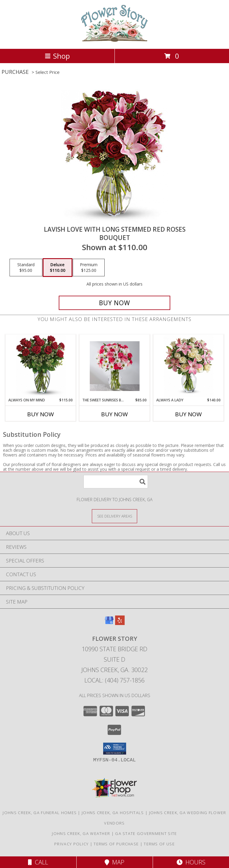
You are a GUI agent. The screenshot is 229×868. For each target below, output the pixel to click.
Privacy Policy (71, 844)
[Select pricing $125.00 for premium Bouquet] (89, 268)
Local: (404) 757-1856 (114, 680)
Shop (57, 56)
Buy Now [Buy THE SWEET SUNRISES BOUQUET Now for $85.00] (114, 414)
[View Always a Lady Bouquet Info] (189, 366)
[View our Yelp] (120, 623)
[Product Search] (116, 482)
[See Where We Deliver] (114, 516)
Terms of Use (159, 844)
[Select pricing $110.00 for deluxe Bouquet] (58, 268)
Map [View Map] (114, 862)
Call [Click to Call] (38, 862)
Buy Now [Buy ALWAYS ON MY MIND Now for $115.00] (41, 414)
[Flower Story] (114, 40)
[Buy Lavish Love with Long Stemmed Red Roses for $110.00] (114, 303)
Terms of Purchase (116, 844)
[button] (115, 749)
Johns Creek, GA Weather (81, 833)
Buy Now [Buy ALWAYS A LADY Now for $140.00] (188, 414)
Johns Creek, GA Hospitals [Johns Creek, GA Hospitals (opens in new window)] (113, 813)
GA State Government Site (146, 833)
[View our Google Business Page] (109, 623)
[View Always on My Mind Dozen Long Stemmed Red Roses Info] (41, 366)
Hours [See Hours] (191, 862)
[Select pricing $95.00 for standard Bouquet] (26, 268)
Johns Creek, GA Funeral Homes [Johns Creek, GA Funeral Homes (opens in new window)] (40, 813)
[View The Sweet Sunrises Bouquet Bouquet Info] (115, 366)
